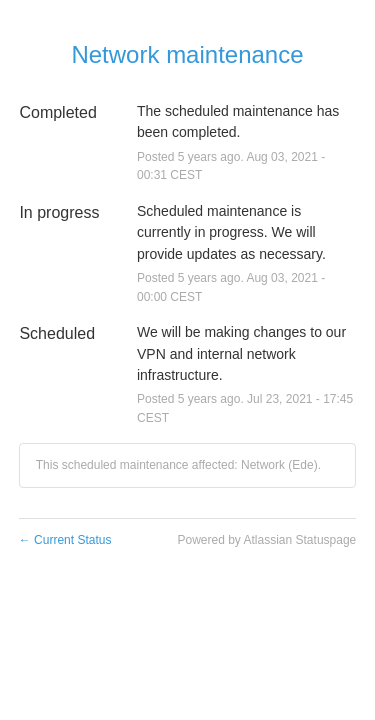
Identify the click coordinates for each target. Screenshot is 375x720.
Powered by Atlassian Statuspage (266, 540)
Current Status (65, 540)
